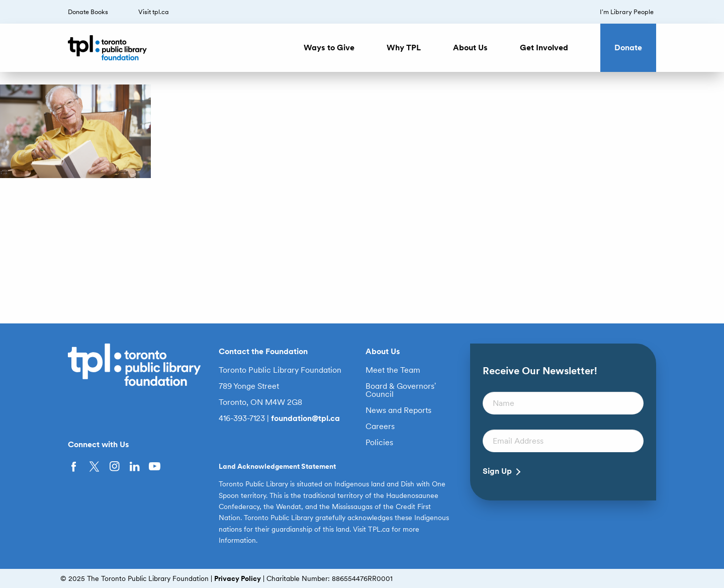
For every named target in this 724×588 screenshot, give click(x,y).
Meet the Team (393, 370)
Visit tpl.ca (154, 12)
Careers (380, 427)
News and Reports (398, 410)
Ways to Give (329, 48)
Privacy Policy (238, 578)
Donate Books (88, 12)
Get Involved (544, 48)
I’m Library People (627, 12)
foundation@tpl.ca (305, 418)
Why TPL (404, 48)
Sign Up (497, 471)
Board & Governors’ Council (401, 390)
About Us (470, 48)
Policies (379, 443)
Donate (628, 48)
